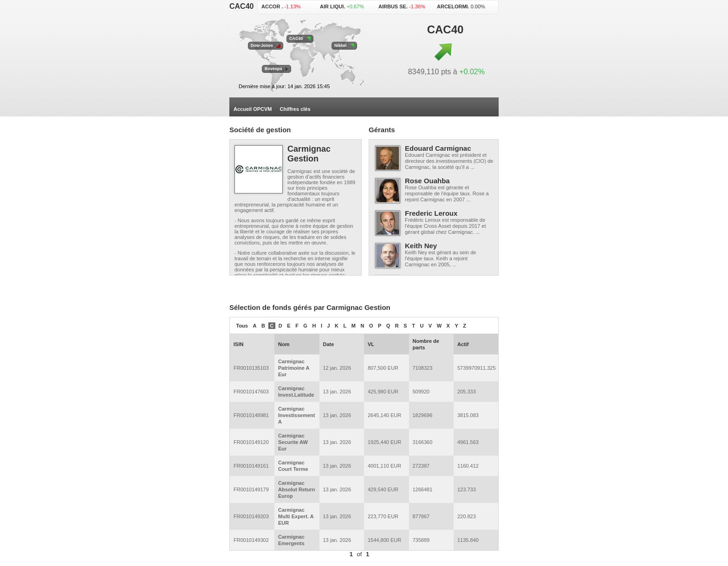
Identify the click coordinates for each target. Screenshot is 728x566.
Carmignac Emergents (291, 540)
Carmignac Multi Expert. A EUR (296, 516)
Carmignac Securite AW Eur (293, 442)
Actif (463, 344)
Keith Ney (421, 246)
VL (371, 344)
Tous (242, 326)
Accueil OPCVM (253, 109)
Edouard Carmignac (438, 148)
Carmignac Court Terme (293, 466)
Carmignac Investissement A (296, 415)
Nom (284, 344)
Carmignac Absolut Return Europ (296, 489)
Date (329, 344)
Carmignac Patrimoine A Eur (294, 368)
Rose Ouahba (427, 181)
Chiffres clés (295, 109)
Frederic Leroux (431, 213)
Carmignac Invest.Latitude (296, 392)
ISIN (238, 344)
